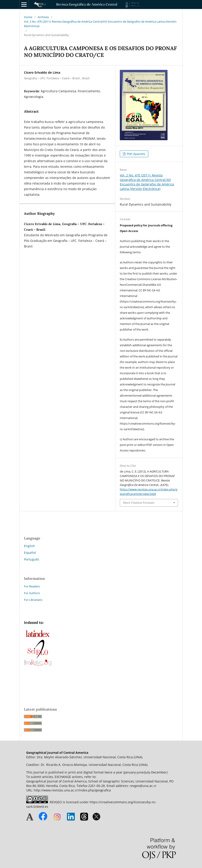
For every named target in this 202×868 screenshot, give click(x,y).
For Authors (32, 593)
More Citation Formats (139, 503)
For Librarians (33, 600)
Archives (43, 17)
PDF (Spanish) (136, 154)
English (29, 546)
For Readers (32, 586)
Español (30, 553)
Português (32, 559)
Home (28, 17)
